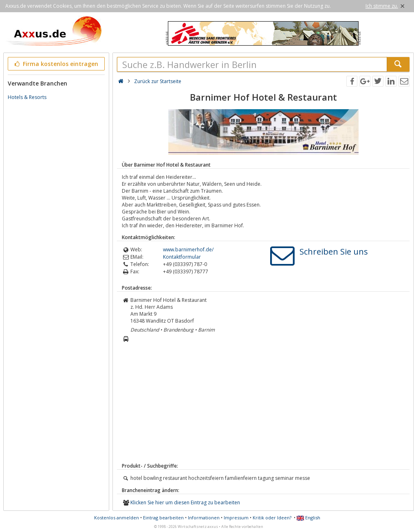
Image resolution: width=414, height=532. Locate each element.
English (308, 518)
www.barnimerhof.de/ (188, 250)
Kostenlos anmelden (117, 518)
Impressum (236, 518)
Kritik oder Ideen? (272, 518)
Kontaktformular (182, 257)
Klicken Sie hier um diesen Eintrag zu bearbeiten (185, 502)
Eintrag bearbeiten (163, 518)
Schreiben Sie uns (334, 252)
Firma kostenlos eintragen (56, 64)
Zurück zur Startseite (158, 81)
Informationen (204, 518)
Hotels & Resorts (27, 97)
